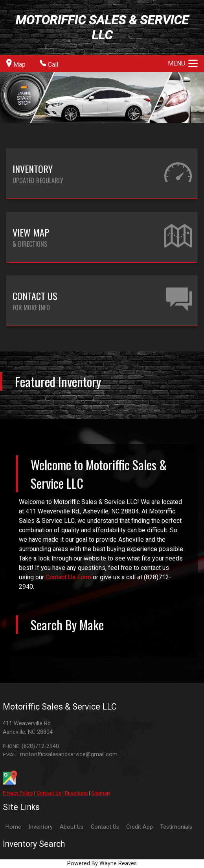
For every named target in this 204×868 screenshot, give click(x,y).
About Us (72, 827)
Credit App (140, 827)
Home (13, 827)
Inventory (41, 827)
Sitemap (101, 793)
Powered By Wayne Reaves (102, 863)
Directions (76, 793)
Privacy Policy (18, 793)
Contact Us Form (68, 577)
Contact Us (49, 793)
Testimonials (176, 827)
